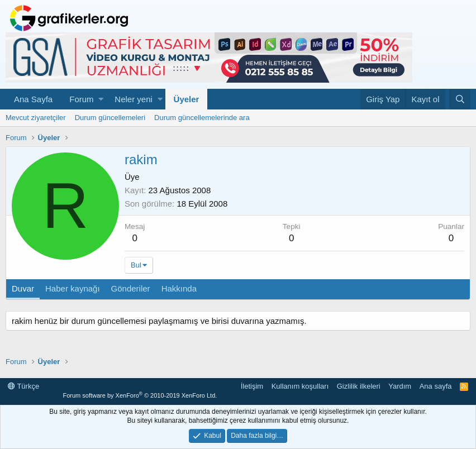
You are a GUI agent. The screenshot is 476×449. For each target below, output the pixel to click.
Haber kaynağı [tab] (73, 288)
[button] (101, 99)
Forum (81, 99)
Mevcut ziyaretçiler (36, 118)
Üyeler (187, 99)
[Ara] (460, 99)
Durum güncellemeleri (110, 118)
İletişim (252, 386)
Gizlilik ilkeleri (359, 386)
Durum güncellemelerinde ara (202, 118)
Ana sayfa (436, 386)
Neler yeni (134, 99)
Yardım (400, 386)
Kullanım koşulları (300, 386)
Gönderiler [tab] (131, 288)
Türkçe (23, 386)
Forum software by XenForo (140, 395)
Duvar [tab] (23, 288)
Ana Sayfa (33, 99)
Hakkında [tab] (179, 288)
